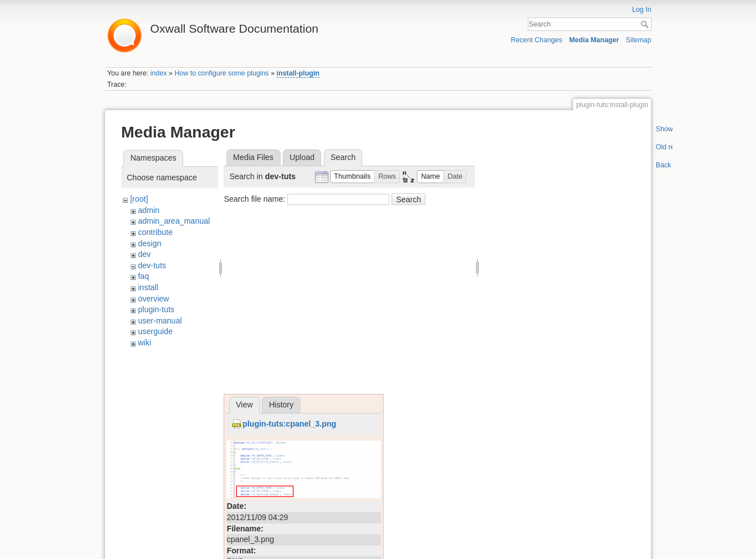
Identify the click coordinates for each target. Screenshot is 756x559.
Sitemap (639, 40)
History (281, 405)
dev (144, 254)
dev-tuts (152, 265)
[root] (139, 199)
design (150, 243)
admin (149, 210)
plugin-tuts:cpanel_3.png (289, 424)
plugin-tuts (156, 309)
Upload (302, 157)
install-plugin (298, 73)
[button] (353, 177)
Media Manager (594, 40)
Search (646, 24)
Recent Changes (537, 40)
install (148, 287)
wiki (144, 343)
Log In (642, 10)
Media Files (254, 157)
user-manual (160, 321)
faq (143, 276)
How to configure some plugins (222, 73)
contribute (155, 232)
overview (154, 299)
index (159, 73)
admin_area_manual (174, 221)
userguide (155, 331)
